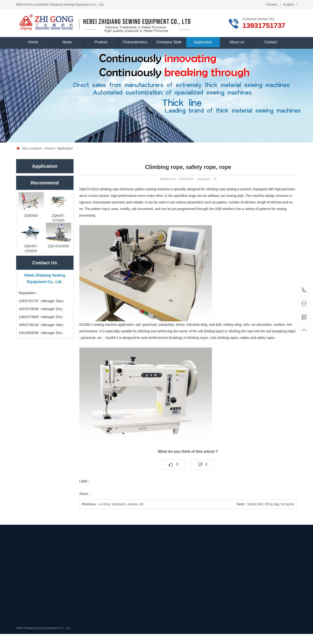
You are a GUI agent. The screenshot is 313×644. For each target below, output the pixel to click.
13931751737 (304, 290)
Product (101, 41)
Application (203, 41)
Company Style (169, 41)
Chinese (271, 3)
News (67, 41)
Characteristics (135, 41)
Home (33, 41)
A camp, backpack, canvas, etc (113, 504)
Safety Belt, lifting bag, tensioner (266, 504)
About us (237, 41)
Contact (271, 41)
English (289, 3)
